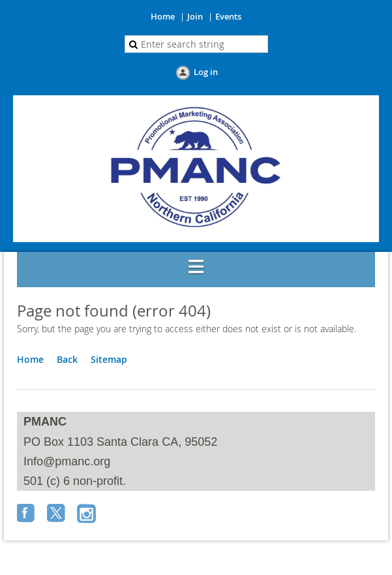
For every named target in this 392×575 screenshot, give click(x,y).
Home (163, 16)
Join (195, 16)
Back (67, 359)
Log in (206, 72)
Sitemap (109, 359)
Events (228, 16)
